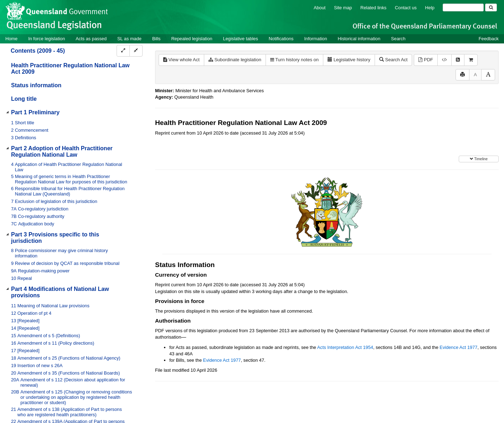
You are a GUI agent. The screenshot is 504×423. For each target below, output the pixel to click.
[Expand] (123, 51)
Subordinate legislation (235, 60)
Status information (36, 85)
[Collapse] (136, 51)
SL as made (129, 39)
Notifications (281, 39)
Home (11, 39)
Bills (156, 39)
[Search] (463, 7)
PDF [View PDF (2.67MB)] (426, 60)
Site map (343, 8)
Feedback (489, 39)
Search (398, 39)
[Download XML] (444, 60)
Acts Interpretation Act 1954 (345, 347)
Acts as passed (91, 39)
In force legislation (47, 39)
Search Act (393, 60)
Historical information (359, 39)
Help (430, 8)
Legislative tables (241, 39)
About (320, 8)
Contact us (406, 8)
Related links (373, 8)
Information (316, 39)
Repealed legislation (192, 39)
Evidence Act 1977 (458, 347)
